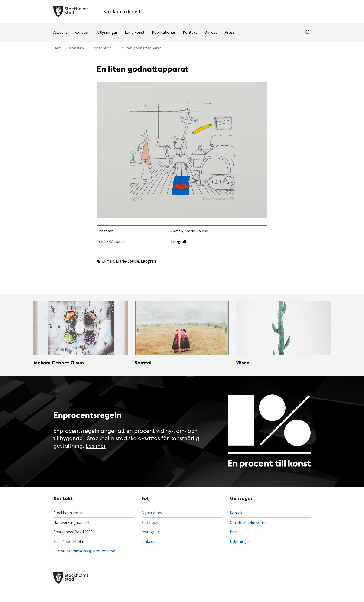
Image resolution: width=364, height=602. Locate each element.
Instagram (151, 532)
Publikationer (164, 32)
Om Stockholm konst (248, 522)
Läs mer (96, 445)
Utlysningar (107, 32)
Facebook (150, 522)
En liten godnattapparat (140, 48)
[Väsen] (283, 328)
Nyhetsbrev (152, 513)
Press (230, 32)
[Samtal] (182, 328)
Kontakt (190, 32)
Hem (57, 48)
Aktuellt (60, 32)
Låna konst (135, 32)
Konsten (82, 32)
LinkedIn (149, 541)
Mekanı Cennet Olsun (59, 363)
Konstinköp (102, 48)
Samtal (143, 363)
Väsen (243, 363)
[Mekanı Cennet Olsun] (81, 328)
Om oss (211, 32)
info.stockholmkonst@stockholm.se (84, 551)
